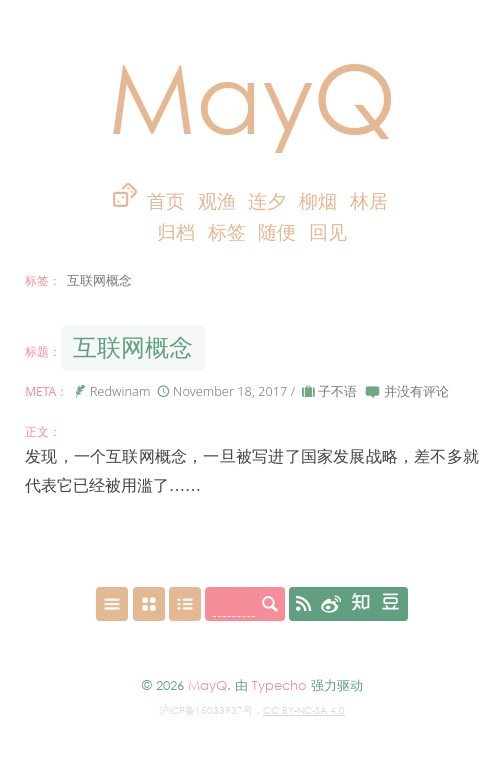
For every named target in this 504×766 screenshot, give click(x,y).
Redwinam (120, 391)
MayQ (252, 96)
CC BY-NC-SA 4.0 (304, 710)
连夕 (267, 201)
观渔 (217, 201)
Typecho (279, 685)
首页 (166, 201)
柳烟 (318, 201)
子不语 (337, 391)
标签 (229, 232)
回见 (328, 232)
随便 (277, 232)
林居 (369, 201)
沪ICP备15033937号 (206, 710)
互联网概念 (133, 347)
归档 (178, 232)
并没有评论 (416, 391)
